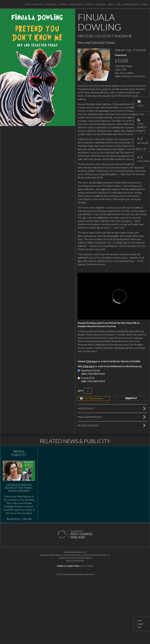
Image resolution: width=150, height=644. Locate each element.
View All (27, 519)
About (111, 4)
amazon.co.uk (131, 399)
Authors (63, 4)
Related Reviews (88, 425)
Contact (145, 4)
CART (140, 104)
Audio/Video (100, 4)
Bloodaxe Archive (131, 4)
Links (118, 4)
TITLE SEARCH (142, 122)
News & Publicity (77, 4)
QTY (80, 391)
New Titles (37, 4)
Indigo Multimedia (86, 574)
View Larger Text (140, 624)
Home (28, 4)
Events (89, 4)
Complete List (50, 4)
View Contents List (90, 417)
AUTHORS (142, 141)
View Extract (86, 408)
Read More (13, 519)
